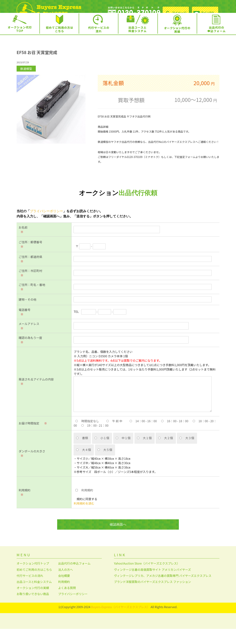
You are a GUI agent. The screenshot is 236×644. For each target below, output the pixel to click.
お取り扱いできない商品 (33, 609)
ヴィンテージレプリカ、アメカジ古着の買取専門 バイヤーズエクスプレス (163, 591)
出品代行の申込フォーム (74, 579)
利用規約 (64, 597)
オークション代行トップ (33, 579)
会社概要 (64, 591)
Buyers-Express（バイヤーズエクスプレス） (120, 622)
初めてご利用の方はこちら (34, 585)
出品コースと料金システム (34, 597)
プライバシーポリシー (46, 226)
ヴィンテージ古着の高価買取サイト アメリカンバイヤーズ (152, 585)
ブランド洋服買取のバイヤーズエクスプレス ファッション (152, 597)
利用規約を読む (84, 518)
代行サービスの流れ (30, 591)
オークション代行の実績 (33, 603)
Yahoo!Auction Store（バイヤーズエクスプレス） (147, 579)
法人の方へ (65, 585)
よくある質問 (67, 603)
